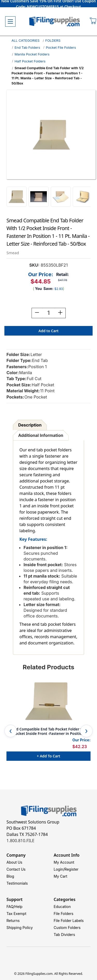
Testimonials (17, 883)
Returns (13, 921)
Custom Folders (67, 928)
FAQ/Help (14, 907)
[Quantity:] (49, 313)
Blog (10, 876)
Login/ (59, 869)
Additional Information (41, 435)
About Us (14, 862)
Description (30, 425)
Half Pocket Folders (30, 61)
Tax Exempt (16, 914)
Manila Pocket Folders (32, 54)
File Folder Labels (69, 921)
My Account (64, 862)
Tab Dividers (65, 935)
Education (62, 907)
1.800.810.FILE (20, 841)
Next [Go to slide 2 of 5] (86, 731)
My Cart (61, 876)
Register (71, 869)
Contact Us (16, 869)
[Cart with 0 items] (93, 22)
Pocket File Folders (61, 47)
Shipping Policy (20, 928)
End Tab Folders (27, 47)
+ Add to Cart (48, 756)
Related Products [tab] (49, 667)
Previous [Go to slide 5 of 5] (11, 731)
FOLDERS (53, 40)
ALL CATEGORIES (26, 40)
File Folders (64, 914)
